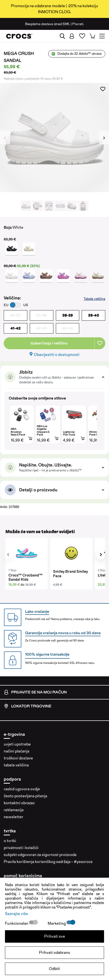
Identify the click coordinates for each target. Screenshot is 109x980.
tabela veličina (16, 765)
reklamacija (14, 810)
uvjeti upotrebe (17, 744)
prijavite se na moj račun (35, 692)
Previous (5, 137)
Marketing (57, 923)
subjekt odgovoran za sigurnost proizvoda (40, 855)
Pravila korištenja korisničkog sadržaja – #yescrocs (48, 862)
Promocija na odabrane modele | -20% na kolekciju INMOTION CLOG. (54, 9)
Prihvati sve (55, 936)
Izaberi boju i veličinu (49, 343)
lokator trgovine (28, 706)
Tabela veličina (94, 299)
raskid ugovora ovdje (22, 789)
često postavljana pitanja (25, 796)
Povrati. (78, 24)
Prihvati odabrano (55, 952)
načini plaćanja (17, 751)
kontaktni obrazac (19, 803)
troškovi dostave (18, 758)
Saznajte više (17, 914)
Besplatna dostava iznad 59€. (48, 24)
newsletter (14, 817)
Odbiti (54, 969)
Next (104, 137)
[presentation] (8, 555)
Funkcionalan (17, 923)
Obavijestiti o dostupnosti (57, 355)
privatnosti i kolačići (21, 848)
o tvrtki (10, 841)
